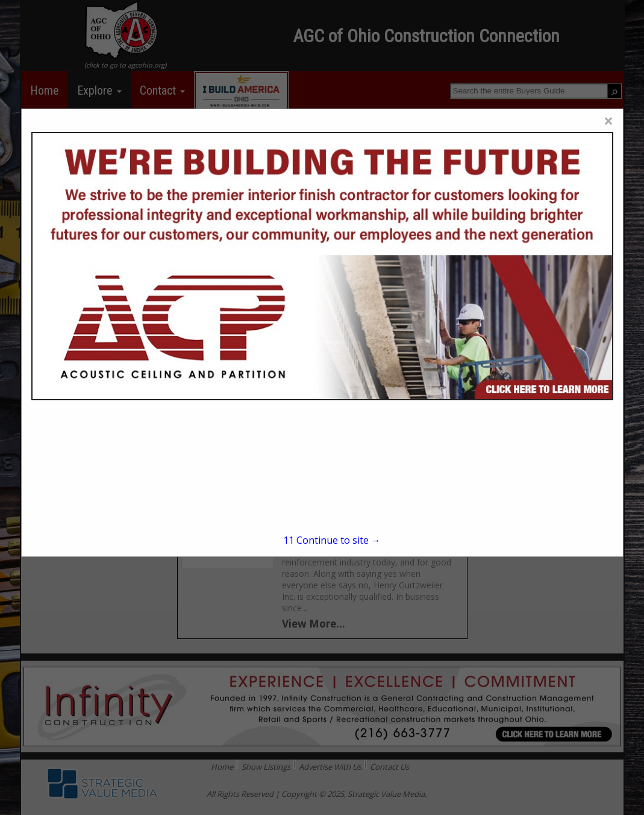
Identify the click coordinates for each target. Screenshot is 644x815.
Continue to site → (332, 540)
